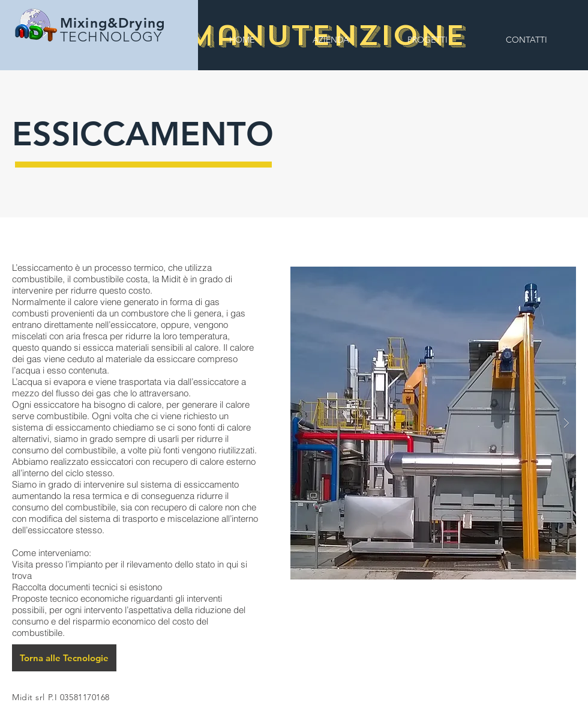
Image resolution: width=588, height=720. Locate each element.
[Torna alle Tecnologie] (64, 658)
